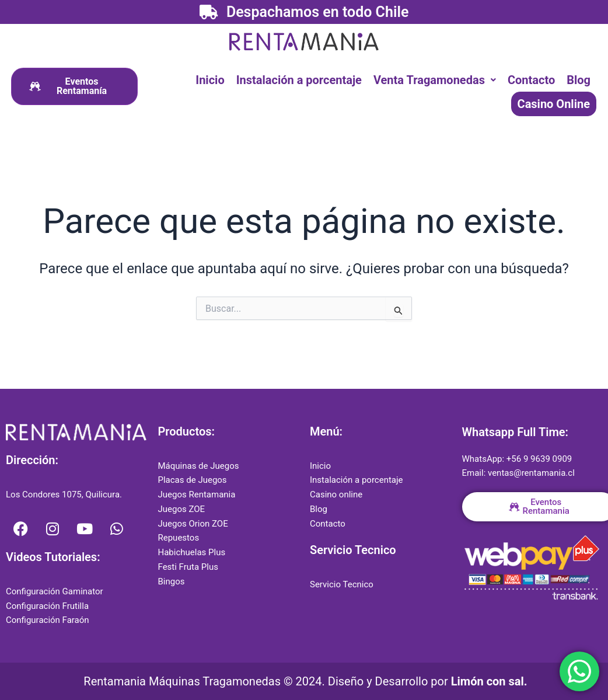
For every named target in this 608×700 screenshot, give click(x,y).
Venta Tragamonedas (435, 80)
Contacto (531, 80)
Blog (579, 80)
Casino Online (554, 104)
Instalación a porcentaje (299, 80)
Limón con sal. (489, 681)
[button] (435, 80)
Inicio (210, 80)
